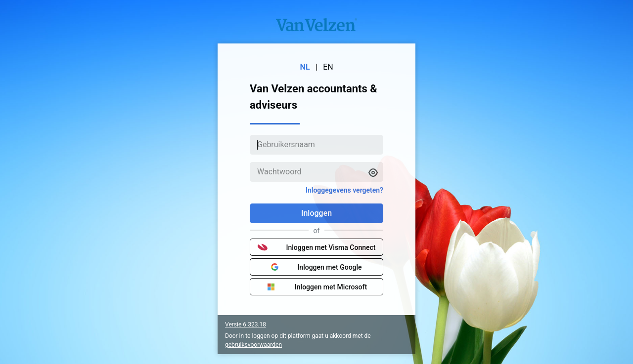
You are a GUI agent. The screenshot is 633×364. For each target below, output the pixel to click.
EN (328, 67)
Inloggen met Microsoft (316, 287)
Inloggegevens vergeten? (344, 190)
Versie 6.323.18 (246, 324)
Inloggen (316, 213)
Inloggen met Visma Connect (317, 247)
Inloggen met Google (316, 267)
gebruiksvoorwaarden (253, 345)
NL (305, 67)
